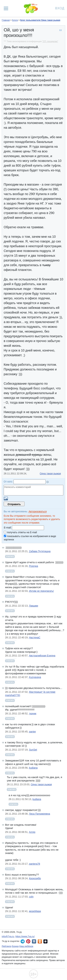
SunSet (33, 750)
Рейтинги (7, 946)
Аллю (32, 832)
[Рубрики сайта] (6, 8)
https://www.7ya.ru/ (25, 936)
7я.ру (45, 941)
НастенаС (35, 637)
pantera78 (34, 864)
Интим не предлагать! (41, 591)
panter (32, 732)
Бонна (15, 946)
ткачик (33, 713)
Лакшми (33, 606)
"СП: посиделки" (50, 41)
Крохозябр (35, 878)
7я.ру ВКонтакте (34, 941)
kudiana (33, 768)
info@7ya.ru (8, 936)
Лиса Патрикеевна (39, 814)
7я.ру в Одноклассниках (40, 941)
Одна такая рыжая (50, 473)
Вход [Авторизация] (60, 8)
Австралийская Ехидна (42, 656)
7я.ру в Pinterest (28, 941)
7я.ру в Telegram (23, 941)
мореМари (35, 911)
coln (31, 897)
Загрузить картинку (6, 499)
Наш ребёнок (26, 946)
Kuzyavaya (35, 677)
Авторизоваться (38, 511)
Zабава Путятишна (40, 551)
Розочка (33, 566)
